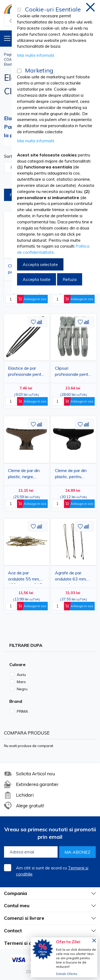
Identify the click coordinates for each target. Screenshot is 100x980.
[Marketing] (19, 71)
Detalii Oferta (67, 974)
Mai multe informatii (36, 55)
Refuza (70, 279)
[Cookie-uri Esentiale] (19, 10)
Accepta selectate (40, 264)
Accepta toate (37, 279)
